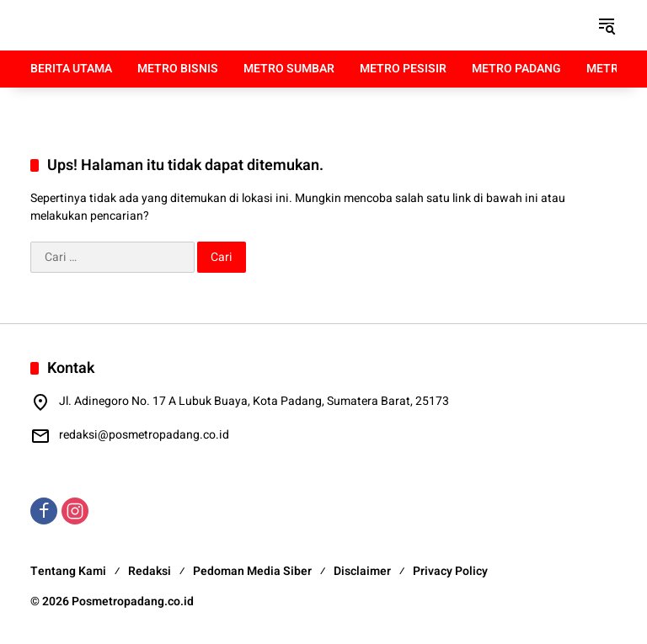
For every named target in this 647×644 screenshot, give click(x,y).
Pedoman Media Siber (252, 571)
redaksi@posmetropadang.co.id (144, 435)
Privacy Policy (450, 571)
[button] (607, 25)
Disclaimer (362, 571)
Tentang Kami (68, 571)
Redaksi (150, 571)
